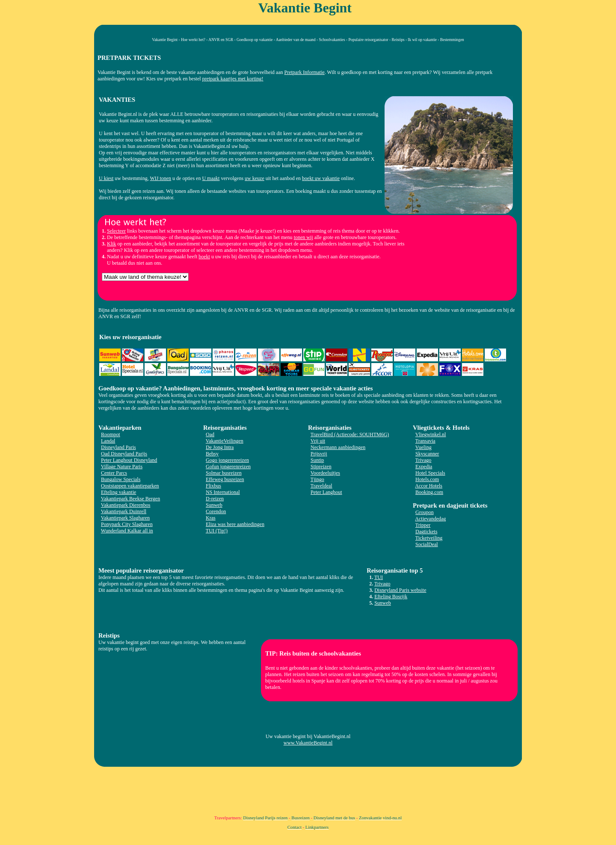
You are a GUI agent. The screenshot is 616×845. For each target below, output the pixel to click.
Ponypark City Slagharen (127, 524)
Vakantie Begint (165, 40)
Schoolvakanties (332, 40)
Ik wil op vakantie (422, 40)
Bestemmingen (452, 40)
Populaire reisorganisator (368, 40)
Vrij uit (318, 441)
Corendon (216, 511)
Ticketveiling (429, 538)
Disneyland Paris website (400, 590)
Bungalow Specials (121, 479)
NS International (223, 492)
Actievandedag (430, 519)
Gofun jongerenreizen (228, 467)
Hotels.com (427, 479)
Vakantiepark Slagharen (125, 518)
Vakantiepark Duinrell (124, 511)
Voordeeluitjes (325, 473)
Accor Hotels (429, 486)
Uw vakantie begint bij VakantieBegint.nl (308, 736)
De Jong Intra (220, 447)
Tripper (423, 525)
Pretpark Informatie (305, 72)
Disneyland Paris (118, 447)
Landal (108, 441)
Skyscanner (427, 454)
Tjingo (317, 479)
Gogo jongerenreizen (227, 460)
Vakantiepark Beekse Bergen (130, 499)
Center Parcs (114, 473)
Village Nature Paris (122, 467)
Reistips (398, 40)
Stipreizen (321, 467)
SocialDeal (427, 544)
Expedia (424, 467)
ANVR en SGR (221, 40)
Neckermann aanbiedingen (338, 447)
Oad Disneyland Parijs (124, 454)
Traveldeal (321, 486)
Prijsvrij (319, 454)
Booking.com (429, 492)
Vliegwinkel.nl (431, 434)
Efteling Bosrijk (391, 597)
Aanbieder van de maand (296, 40)
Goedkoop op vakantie (255, 40)
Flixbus (213, 486)
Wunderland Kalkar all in (127, 531)
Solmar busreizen (224, 473)
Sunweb (214, 505)
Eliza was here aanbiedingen (235, 524)
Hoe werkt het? (193, 40)
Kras (211, 518)
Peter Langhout (326, 492)
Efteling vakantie (118, 492)
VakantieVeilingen (225, 441)
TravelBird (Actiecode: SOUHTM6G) (350, 434)
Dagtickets (426, 532)
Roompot (111, 434)
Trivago (423, 460)
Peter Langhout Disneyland (129, 460)
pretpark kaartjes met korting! (233, 79)
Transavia (425, 441)
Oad (210, 434)
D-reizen (215, 499)
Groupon (425, 512)
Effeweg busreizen (225, 479)
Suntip (317, 460)
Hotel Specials (430, 473)
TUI (379, 577)
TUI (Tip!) (217, 531)
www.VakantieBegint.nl (308, 743)
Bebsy (212, 454)
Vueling (423, 447)
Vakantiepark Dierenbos (126, 505)
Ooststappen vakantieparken (130, 486)
